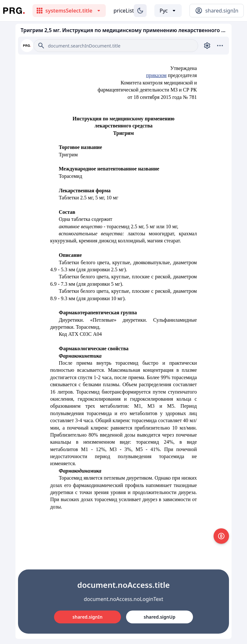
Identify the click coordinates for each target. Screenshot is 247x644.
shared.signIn (87, 617)
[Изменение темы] (140, 11)
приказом (156, 75)
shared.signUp (160, 617)
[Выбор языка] (168, 11)
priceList (124, 11)
